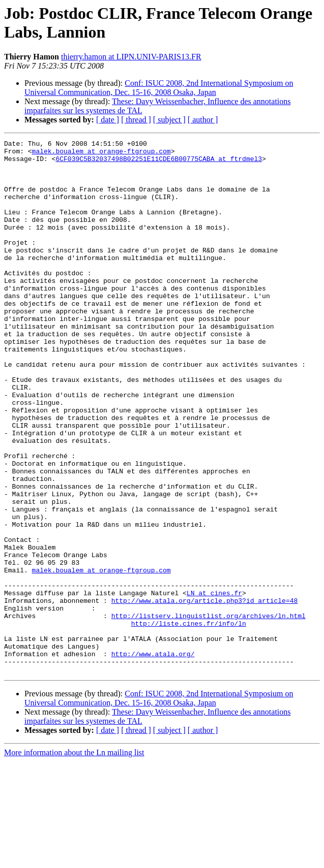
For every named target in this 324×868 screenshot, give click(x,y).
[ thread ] (136, 120)
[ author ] (203, 120)
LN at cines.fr (214, 684)
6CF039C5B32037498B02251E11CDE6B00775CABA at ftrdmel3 (159, 163)
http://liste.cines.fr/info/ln (189, 721)
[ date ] (108, 120)
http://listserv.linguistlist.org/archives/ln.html (209, 712)
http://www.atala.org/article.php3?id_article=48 (205, 693)
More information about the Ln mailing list (74, 859)
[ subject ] (169, 120)
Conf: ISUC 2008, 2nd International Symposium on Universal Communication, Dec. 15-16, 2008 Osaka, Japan (159, 88)
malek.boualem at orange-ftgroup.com (101, 154)
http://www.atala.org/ (153, 757)
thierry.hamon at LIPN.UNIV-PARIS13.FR (131, 57)
